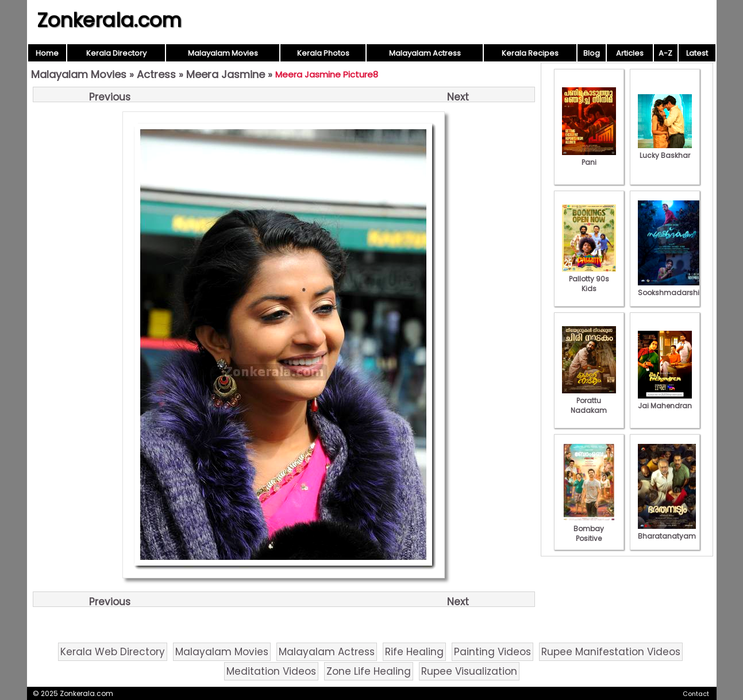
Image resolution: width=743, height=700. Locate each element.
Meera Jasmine (226, 74)
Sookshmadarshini (672, 288)
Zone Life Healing (369, 671)
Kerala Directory (116, 53)
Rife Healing (414, 652)
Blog (592, 53)
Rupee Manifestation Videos (611, 652)
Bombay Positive (589, 529)
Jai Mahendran (665, 401)
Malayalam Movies (223, 53)
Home (47, 53)
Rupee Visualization (469, 671)
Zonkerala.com (109, 20)
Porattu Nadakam (589, 401)
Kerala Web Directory (113, 652)
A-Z (665, 53)
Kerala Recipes (530, 53)
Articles (630, 53)
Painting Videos (492, 652)
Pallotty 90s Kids (589, 279)
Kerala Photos (323, 53)
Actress (156, 74)
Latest (697, 53)
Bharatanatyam (667, 531)
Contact (696, 694)
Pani (589, 157)
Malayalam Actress (425, 53)
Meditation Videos (271, 671)
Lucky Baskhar (665, 150)
